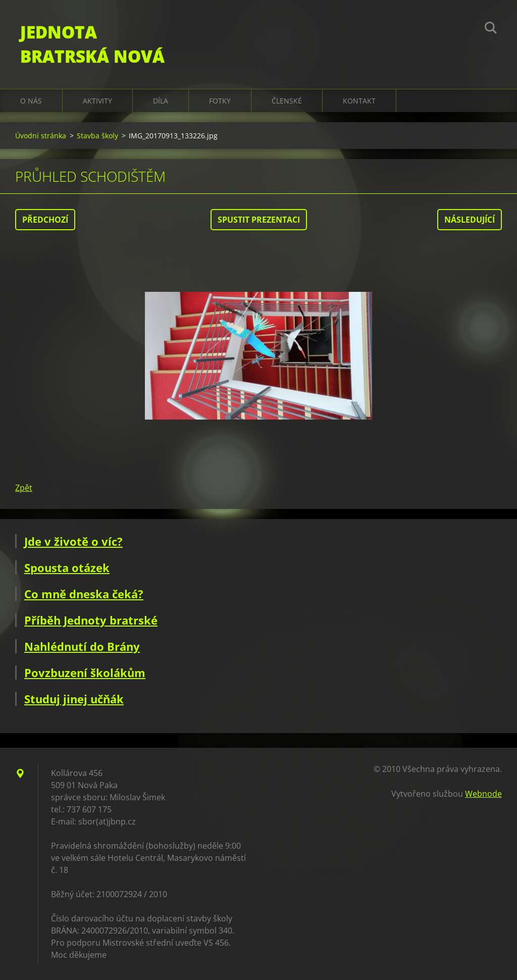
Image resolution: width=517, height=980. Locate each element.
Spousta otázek (67, 568)
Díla (161, 101)
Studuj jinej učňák (74, 699)
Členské (287, 101)
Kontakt (359, 101)
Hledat (491, 29)
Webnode (483, 794)
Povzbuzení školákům (85, 673)
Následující (470, 220)
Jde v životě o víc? (73, 541)
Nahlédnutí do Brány (82, 646)
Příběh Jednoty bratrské (91, 620)
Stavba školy (97, 136)
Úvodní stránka (41, 136)
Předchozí (45, 220)
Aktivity (97, 101)
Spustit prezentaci (259, 220)
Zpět (24, 488)
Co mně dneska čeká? (84, 594)
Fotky (220, 101)
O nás (31, 101)
